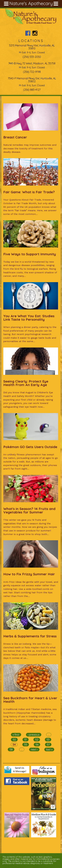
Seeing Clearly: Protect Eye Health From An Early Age (26, 383)
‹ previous (34, 735)
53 (48, 740)
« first (16, 735)
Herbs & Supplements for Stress (30, 636)
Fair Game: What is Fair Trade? (29, 192)
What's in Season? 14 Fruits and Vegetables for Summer (29, 510)
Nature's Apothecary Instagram (35, 33)
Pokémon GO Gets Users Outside (30, 447)
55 (26, 745)
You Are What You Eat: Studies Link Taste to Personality (29, 318)
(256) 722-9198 (32, 72)
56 (37, 745)
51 (26, 740)
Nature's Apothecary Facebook (28, 33)
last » (49, 749)
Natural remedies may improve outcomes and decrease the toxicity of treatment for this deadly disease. (30, 148)
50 (14, 740)
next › (34, 749)
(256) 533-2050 (32, 57)
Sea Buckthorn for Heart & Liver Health (30, 700)
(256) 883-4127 (32, 90)
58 (11, 749)
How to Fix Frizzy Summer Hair (29, 574)
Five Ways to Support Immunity (30, 254)
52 (37, 740)
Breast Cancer (15, 137)
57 (48, 745)
